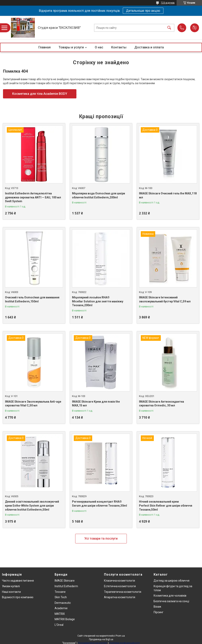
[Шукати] (169, 28)
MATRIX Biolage (65, 619)
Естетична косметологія (120, 586)
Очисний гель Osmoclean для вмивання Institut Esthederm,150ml (32, 299)
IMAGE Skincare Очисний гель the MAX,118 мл (168, 195)
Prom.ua (120, 636)
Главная (44, 47)
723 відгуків (168, 3)
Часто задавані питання (18, 581)
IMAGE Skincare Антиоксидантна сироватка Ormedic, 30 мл (161, 404)
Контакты (119, 47)
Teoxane (60, 592)
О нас (99, 47)
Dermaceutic (63, 603)
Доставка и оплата (149, 47)
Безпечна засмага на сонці (171, 601)
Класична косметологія (119, 581)
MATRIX (60, 614)
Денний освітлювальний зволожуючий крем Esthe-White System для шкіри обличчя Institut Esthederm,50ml (32, 505)
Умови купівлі (11, 586)
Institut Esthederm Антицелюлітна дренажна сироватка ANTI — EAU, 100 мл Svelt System (33, 197)
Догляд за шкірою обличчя (171, 581)
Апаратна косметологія (120, 597)
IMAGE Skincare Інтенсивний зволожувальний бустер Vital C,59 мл (165, 299)
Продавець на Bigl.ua (101, 639)
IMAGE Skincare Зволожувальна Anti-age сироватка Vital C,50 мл (33, 404)
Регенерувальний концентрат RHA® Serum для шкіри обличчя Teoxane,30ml (99, 504)
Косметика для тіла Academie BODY (40, 94)
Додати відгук (195, 28)
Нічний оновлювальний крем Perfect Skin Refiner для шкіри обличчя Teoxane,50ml (166, 505)
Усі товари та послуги (101, 538)
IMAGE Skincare (65, 581)
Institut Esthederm (66, 586)
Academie (61, 608)
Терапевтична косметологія (123, 592)
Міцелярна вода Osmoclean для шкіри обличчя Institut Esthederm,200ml (98, 195)
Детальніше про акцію (143, 11)
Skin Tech (61, 597)
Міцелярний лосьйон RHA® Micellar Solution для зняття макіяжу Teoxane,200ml (98, 301)
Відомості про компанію (18, 597)
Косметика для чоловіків (170, 596)
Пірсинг (158, 612)
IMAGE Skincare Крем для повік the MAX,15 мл (96, 404)
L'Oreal (59, 625)
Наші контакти (11, 592)
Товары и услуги (71, 47)
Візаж (157, 607)
